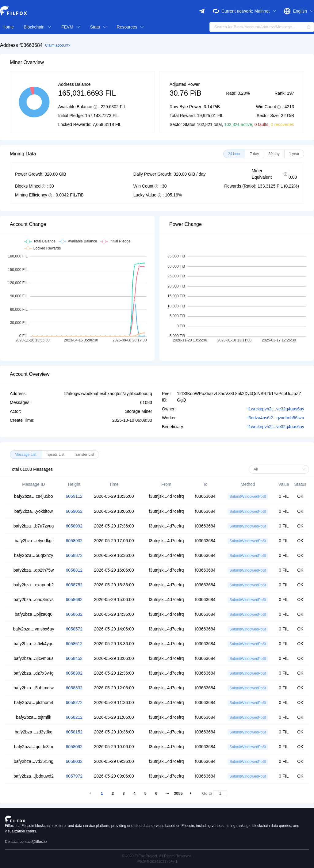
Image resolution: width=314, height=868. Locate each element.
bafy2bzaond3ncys (34, 600)
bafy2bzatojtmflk (34, 717)
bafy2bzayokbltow (34, 511)
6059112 (74, 496)
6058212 (74, 717)
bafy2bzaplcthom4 (34, 702)
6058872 (74, 555)
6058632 (74, 614)
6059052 (74, 511)
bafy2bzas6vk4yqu (33, 644)
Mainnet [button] (265, 11)
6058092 (74, 747)
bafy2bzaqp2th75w (34, 570)
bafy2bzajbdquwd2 (34, 776)
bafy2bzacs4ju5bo (34, 496)
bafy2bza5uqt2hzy (34, 555)
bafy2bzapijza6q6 (34, 614)
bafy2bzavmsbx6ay (34, 629)
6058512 (74, 644)
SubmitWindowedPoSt (248, 497)
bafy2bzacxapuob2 (34, 585)
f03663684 (205, 496)
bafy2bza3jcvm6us (33, 658)
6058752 (74, 585)
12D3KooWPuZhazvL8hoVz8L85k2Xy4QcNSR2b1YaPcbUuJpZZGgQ (239, 397)
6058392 (74, 673)
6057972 (74, 776)
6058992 (74, 526)
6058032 (74, 761)
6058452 (74, 658)
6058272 (74, 702)
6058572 (74, 629)
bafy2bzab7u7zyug (34, 526)
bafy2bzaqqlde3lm (34, 747)
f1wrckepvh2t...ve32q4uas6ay (276, 409)
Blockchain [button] (38, 27)
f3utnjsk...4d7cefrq (166, 496)
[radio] (234, 154)
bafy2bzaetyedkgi (34, 541)
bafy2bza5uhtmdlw (34, 688)
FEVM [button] (71, 27)
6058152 (74, 732)
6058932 (74, 541)
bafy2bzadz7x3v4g (34, 673)
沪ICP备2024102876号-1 (157, 862)
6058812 (74, 570)
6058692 (74, 600)
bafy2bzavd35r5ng (34, 761)
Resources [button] (131, 27)
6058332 (74, 688)
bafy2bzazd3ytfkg (34, 732)
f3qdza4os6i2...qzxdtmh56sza (276, 418)
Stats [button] (99, 27)
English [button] (303, 11)
